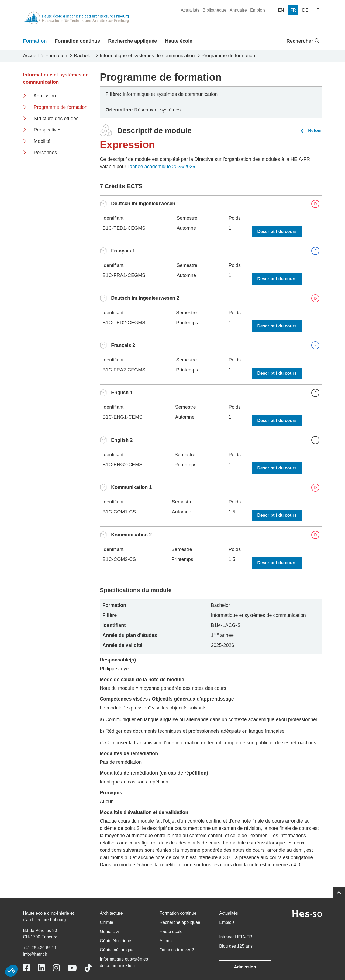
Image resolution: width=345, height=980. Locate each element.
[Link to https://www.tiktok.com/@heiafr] (88, 968)
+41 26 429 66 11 (40, 948)
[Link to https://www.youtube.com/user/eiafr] (72, 968)
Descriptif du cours (277, 232)
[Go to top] (339, 894)
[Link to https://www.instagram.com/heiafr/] (56, 968)
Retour (315, 131)
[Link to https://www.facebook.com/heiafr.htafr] (26, 968)
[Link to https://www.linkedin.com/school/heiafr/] (41, 968)
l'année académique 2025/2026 (161, 167)
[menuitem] (190, 10)
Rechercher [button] (303, 41)
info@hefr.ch (35, 954)
